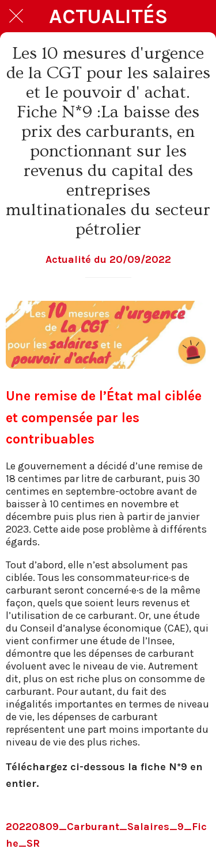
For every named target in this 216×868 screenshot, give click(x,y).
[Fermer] (16, 16)
